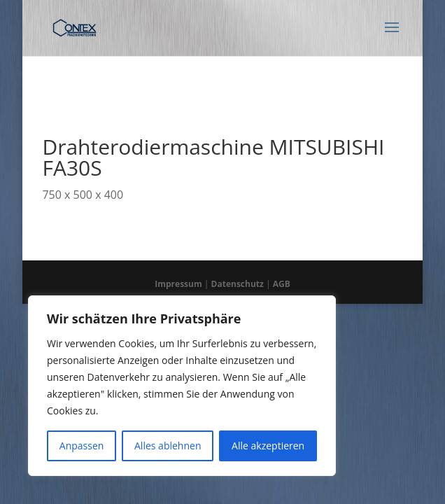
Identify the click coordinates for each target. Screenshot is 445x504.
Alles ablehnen (168, 446)
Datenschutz (238, 284)
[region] (182, 386)
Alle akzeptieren (268, 446)
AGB (282, 284)
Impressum (178, 284)
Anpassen (82, 446)
